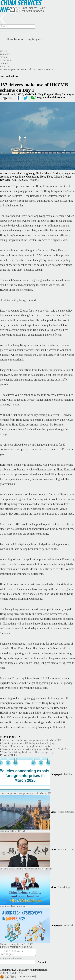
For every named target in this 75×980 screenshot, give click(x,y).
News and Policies (45, 69)
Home (3, 51)
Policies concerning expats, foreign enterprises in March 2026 (31, 740)
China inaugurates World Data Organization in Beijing (28, 743)
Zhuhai (30, 69)
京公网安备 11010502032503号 (20, 978)
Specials (5, 60)
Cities (21, 69)
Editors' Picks (8, 755)
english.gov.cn (35, 39)
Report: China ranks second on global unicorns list (26, 746)
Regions (5, 66)
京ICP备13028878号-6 (11, 974)
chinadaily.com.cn (15, 39)
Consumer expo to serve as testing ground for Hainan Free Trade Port (35, 749)
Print (10, 98)
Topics (4, 63)
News (3, 57)
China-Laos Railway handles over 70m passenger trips (28, 752)
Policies (5, 54)
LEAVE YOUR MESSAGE (16, 947)
